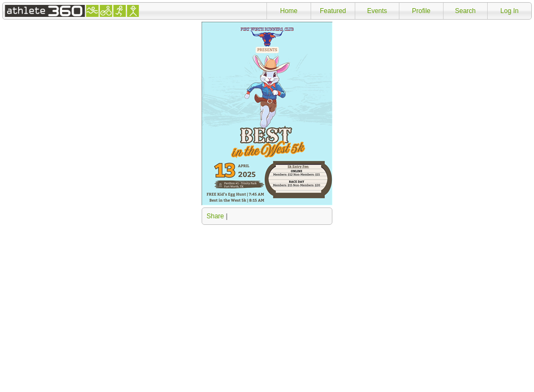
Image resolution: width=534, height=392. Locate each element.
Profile (421, 11)
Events (377, 11)
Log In (509, 11)
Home (289, 11)
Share (215, 216)
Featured (333, 11)
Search (465, 11)
